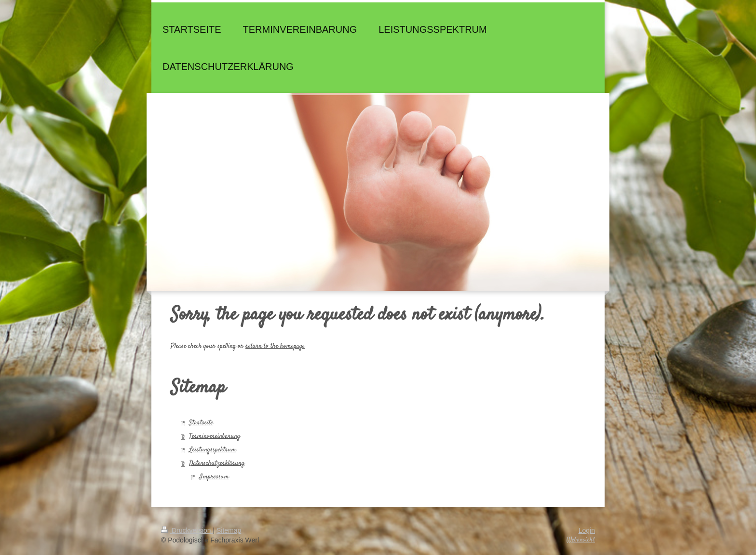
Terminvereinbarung (215, 436)
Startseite (201, 423)
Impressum (214, 477)
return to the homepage (275, 346)
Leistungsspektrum (213, 450)
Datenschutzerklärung (217, 463)
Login (587, 530)
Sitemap (229, 530)
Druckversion (187, 530)
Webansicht (581, 540)
